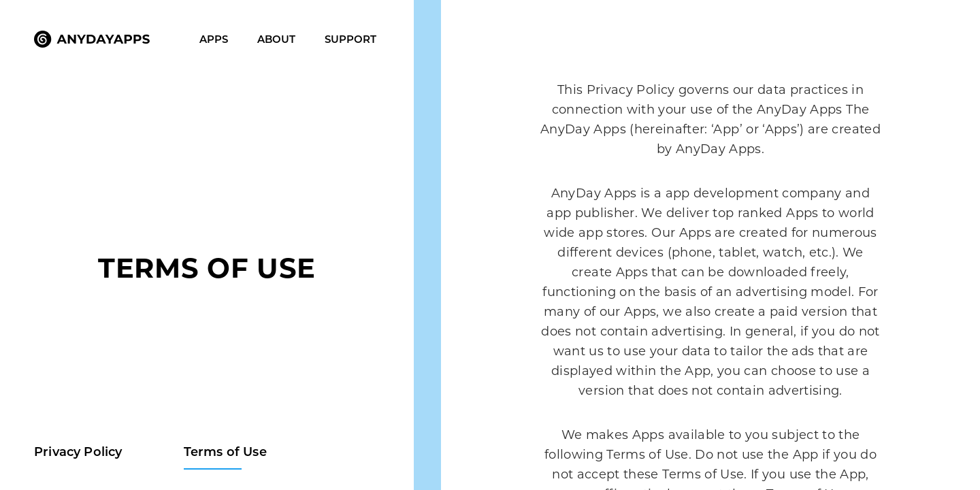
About (276, 39)
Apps (214, 39)
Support (350, 39)
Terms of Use (225, 452)
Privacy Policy (78, 452)
